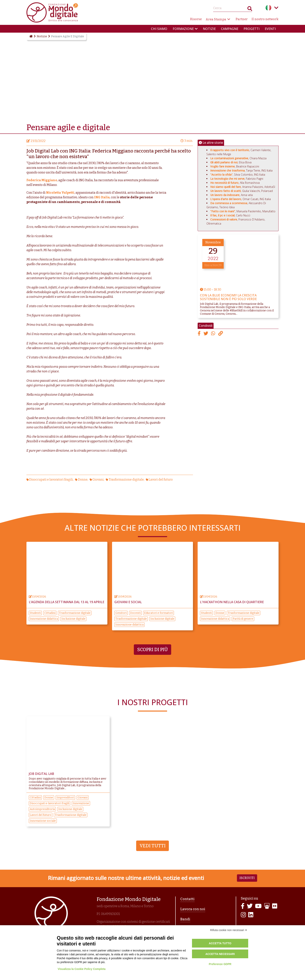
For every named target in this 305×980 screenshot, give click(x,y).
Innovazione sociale (43, 821)
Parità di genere (243, 619)
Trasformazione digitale (126, 480)
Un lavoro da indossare (225, 195)
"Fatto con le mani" (223, 211)
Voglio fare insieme (223, 166)
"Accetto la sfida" (221, 175)
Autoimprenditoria (42, 809)
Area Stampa (216, 19)
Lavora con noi (193, 909)
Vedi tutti (152, 846)
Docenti (135, 613)
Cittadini (50, 613)
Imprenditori (65, 798)
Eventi (270, 29)
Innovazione (81, 803)
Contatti (187, 899)
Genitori (121, 613)
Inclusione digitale (73, 619)
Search (250, 9)
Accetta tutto (220, 943)
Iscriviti (247, 878)
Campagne (230, 29)
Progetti (252, 29)
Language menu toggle (276, 8)
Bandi (185, 919)
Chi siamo (159, 29)
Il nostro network (265, 19)
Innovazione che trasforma (227, 170)
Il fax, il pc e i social (222, 215)
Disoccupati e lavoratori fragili (51, 480)
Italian (268, 8)
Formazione (183, 29)
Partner (242, 19)
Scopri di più (152, 650)
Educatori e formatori (159, 613)
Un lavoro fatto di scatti (226, 191)
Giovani (98, 480)
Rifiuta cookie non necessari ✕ (229, 930)
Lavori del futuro (161, 480)
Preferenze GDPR (220, 964)
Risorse (196, 19)
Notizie (209, 29)
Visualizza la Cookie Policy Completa (82, 969)
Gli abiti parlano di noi (224, 162)
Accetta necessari (220, 954)
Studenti (35, 613)
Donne (83, 480)
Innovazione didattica (44, 619)
